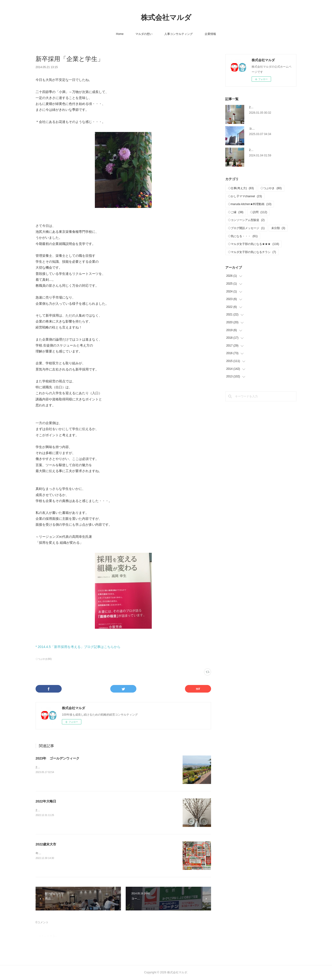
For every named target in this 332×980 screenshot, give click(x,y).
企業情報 (210, 34)
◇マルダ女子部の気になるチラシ (252, 252)
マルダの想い (144, 34)
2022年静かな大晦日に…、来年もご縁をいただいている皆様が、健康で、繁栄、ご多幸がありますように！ (104, 810)
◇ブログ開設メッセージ (246, 228)
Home (120, 34)
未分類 (278, 228)
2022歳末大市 (46, 844)
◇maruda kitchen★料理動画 (250, 204)
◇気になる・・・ (243, 236)
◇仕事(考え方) (241, 188)
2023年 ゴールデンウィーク (58, 758)
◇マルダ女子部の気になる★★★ (254, 244)
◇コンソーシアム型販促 (246, 220)
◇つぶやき (271, 188)
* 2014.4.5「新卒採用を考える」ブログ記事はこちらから (78, 647)
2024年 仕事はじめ (262, 150)
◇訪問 (258, 212)
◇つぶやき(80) (44, 659)
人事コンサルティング (179, 34)
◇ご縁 (236, 212)
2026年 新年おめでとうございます (272, 107)
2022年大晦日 (46, 801)
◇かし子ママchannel (245, 196)
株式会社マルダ (166, 17)
